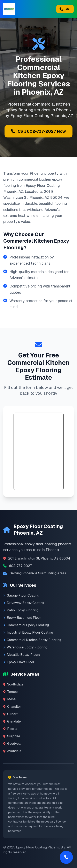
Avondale (12, 751)
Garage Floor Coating (21, 595)
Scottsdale (13, 684)
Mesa (9, 699)
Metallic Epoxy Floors (22, 655)
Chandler (12, 707)
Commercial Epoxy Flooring (26, 625)
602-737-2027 (20, 566)
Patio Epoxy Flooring (21, 610)
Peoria (10, 729)
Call (65, 9)
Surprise (12, 736)
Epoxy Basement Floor (22, 618)
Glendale (12, 721)
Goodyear (13, 744)
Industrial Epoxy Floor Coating (28, 632)
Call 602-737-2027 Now (38, 131)
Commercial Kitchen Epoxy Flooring (32, 640)
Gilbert (10, 714)
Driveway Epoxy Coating (24, 603)
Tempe (10, 692)
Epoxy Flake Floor (19, 662)
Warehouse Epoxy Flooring (25, 647)
